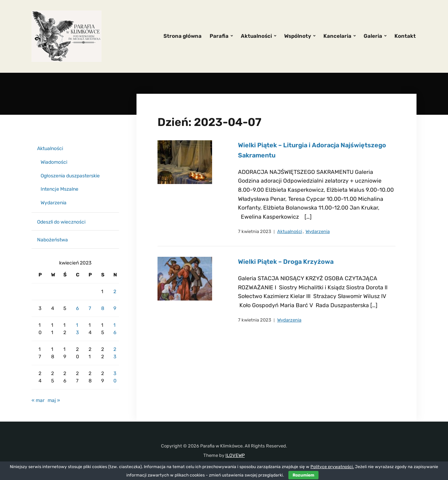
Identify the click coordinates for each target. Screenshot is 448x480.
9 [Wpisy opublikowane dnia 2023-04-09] (115, 308)
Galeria (373, 36)
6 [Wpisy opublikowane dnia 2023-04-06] (77, 308)
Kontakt (405, 36)
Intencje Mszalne (59, 189)
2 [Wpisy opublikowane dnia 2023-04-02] (115, 292)
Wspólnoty (298, 36)
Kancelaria (337, 36)
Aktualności (256, 36)
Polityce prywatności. (332, 467)
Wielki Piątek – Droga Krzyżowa (286, 262)
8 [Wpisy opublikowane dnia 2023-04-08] (103, 308)
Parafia (219, 36)
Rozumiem (303, 475)
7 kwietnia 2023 (255, 231)
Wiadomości (54, 162)
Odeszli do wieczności (61, 222)
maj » (54, 400)
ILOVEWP (235, 455)
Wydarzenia (318, 231)
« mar (38, 400)
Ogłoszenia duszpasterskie (70, 176)
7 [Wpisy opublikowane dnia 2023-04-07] (90, 308)
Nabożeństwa (52, 240)
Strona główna (183, 36)
